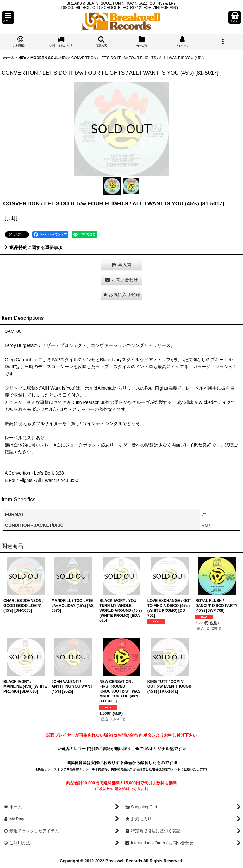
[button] (8, 18)
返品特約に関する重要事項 (34, 247)
